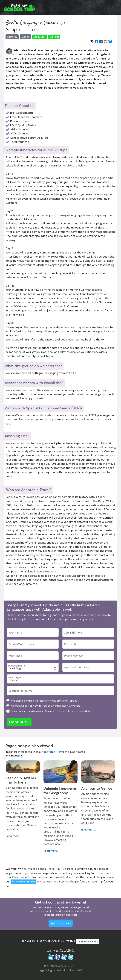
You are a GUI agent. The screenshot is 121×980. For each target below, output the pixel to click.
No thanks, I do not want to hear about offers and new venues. (46, 706)
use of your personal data (76, 711)
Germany (12, 37)
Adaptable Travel (53, 752)
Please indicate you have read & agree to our (50, 711)
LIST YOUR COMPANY (51, 941)
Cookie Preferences (88, 942)
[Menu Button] (113, 8)
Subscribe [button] (61, 923)
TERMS (71, 941)
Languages (40, 37)
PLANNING (28, 941)
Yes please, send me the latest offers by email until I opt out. (45, 701)
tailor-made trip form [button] (24, 882)
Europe (25, 37)
